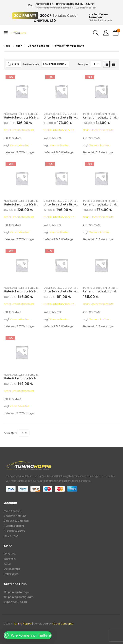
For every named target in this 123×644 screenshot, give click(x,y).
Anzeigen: (83, 64)
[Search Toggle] (96, 33)
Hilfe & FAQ (11, 536)
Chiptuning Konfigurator (19, 597)
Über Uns (10, 554)
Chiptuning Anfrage (16, 592)
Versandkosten (20, 145)
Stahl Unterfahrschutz (36, 114)
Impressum (11, 574)
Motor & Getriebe (13, 114)
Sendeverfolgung (15, 516)
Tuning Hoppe (23, 624)
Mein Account (13, 511)
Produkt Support (14, 531)
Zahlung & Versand (16, 521)
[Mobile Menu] (7, 33)
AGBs (7, 564)
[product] (22, 91)
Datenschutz (12, 569)
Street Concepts (63, 624)
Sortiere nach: (31, 64)
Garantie (10, 559)
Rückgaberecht (14, 526)
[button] (28, 635)
